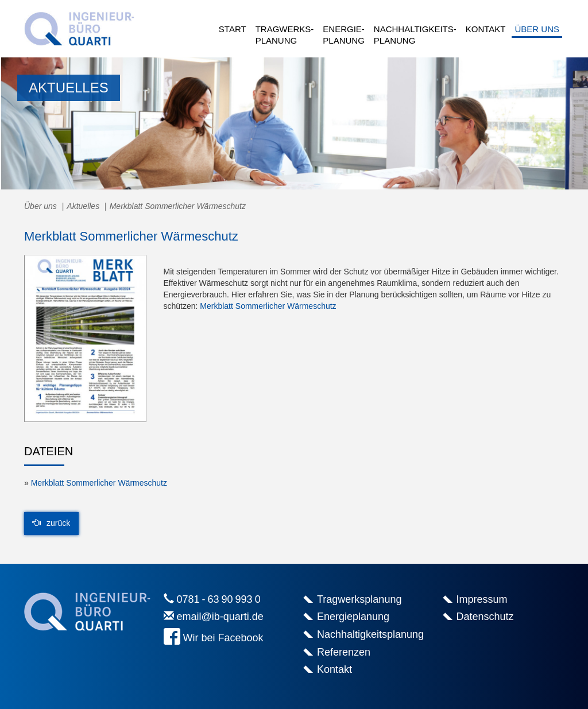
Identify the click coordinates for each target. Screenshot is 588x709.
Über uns (537, 29)
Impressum (482, 599)
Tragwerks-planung (285, 35)
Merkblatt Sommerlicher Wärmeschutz (268, 306)
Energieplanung (353, 617)
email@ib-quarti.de (220, 617)
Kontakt (486, 29)
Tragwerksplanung (359, 599)
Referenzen (344, 652)
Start (233, 29)
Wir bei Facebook (223, 638)
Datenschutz (485, 617)
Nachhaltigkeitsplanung (370, 634)
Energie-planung (344, 35)
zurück (51, 523)
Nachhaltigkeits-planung (415, 35)
